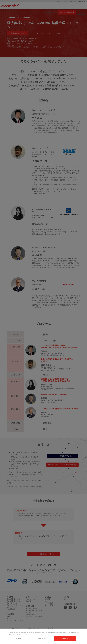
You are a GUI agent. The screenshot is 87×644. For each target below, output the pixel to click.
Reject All (19, 638)
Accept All (65, 638)
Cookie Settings (42, 638)
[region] (43, 636)
